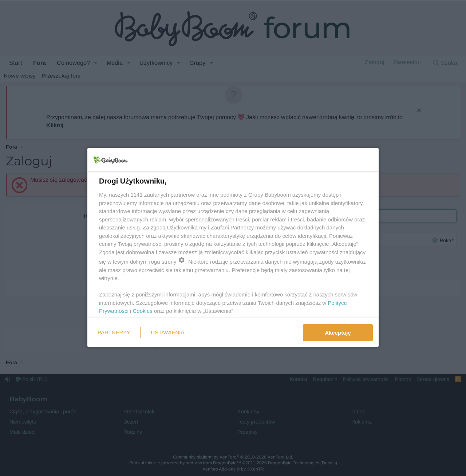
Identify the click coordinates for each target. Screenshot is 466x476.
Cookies (143, 311)
